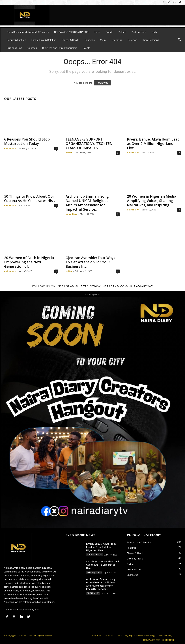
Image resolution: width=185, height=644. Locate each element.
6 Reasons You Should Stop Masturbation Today (27, 141)
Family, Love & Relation (44, 40)
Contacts (109, 636)
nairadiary (10, 148)
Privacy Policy (165, 636)
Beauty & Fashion (16, 40)
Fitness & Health (71, 40)
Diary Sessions (151, 40)
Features (90, 40)
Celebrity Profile (94, 572)
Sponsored (133, 575)
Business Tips (14, 48)
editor (69, 153)
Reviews (133, 40)
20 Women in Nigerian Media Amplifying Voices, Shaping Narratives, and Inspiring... (152, 201)
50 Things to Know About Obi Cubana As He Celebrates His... (30, 199)
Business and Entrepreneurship (60, 48)
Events (86, 48)
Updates (32, 48)
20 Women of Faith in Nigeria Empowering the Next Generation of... (29, 262)
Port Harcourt (139, 32)
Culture (131, 564)
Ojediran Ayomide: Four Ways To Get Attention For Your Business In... (90, 262)
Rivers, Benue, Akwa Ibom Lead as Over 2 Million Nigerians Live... (153, 144)
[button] (179, 40)
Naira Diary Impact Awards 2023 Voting (28, 32)
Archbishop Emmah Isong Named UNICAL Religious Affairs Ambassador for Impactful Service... (87, 203)
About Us (96, 636)
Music (103, 40)
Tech (154, 32)
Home (97, 32)
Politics (122, 32)
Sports (109, 32)
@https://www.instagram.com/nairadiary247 (114, 286)
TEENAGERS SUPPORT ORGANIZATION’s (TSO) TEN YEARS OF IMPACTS (89, 144)
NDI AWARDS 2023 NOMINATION (71, 32)
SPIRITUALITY (93, 593)
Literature (117, 40)
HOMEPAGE (102, 83)
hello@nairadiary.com (28, 610)
